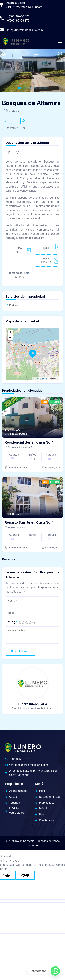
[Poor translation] (25, 875)
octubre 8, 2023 (53, 468)
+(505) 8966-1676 (18, 16)
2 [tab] (25, 88)
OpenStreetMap (41, 378)
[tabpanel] (32, 71)
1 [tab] (20, 88)
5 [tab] (40, 88)
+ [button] (10, 333)
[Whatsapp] (55, 971)
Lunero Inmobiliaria (17, 468)
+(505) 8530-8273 (18, 21)
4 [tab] (35, 88)
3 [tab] (30, 88)
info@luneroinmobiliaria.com (25, 30)
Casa (45, 402)
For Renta (55, 482)
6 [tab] (46, 88)
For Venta (55, 402)
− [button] (10, 338)
